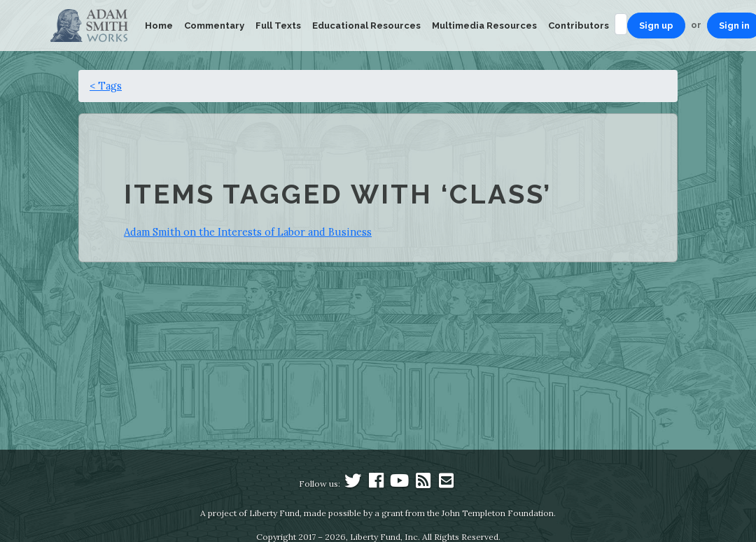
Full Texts (278, 26)
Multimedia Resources (484, 26)
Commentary (214, 26)
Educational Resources (366, 26)
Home (159, 26)
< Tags (106, 86)
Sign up (656, 26)
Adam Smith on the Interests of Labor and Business (248, 232)
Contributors (579, 26)
